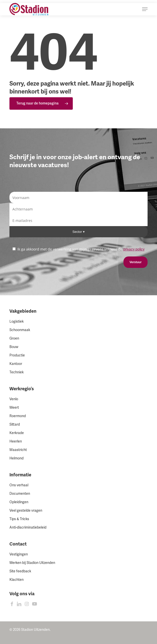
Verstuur (136, 262)
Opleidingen (19, 502)
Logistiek (17, 322)
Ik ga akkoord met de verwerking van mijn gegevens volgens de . (79, 249)
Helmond (17, 458)
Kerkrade (17, 433)
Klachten (17, 580)
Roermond (18, 416)
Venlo (14, 399)
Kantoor (16, 364)
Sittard (15, 424)
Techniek (17, 372)
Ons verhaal (19, 485)
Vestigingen (19, 554)
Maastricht (18, 450)
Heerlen (16, 441)
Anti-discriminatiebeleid (28, 527)
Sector (78, 232)
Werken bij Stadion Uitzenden (32, 563)
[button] (145, 9)
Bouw (14, 347)
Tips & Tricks (19, 519)
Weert (14, 408)
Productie (17, 355)
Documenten (20, 494)
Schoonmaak (20, 330)
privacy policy (134, 249)
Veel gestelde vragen (26, 511)
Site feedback (20, 571)
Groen (14, 338)
